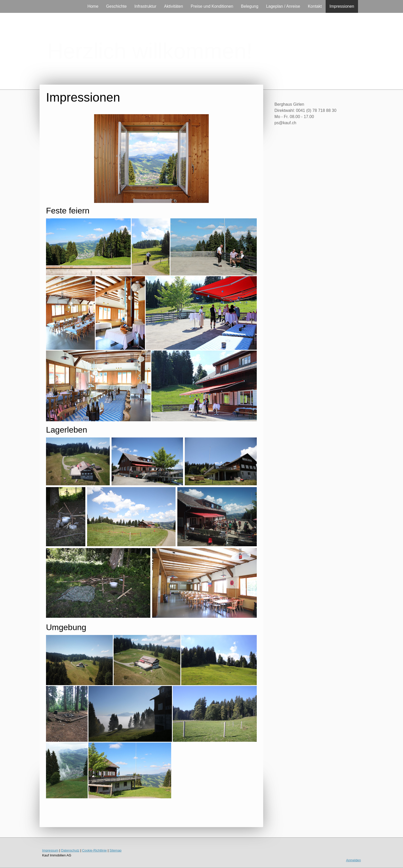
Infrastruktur (145, 6)
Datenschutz (70, 850)
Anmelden (353, 860)
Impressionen (342, 6)
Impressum (50, 850)
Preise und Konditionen (212, 6)
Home (93, 6)
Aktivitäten (173, 6)
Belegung (250, 6)
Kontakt (315, 6)
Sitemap (116, 850)
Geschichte (116, 6)
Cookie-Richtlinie (94, 850)
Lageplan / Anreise (283, 6)
